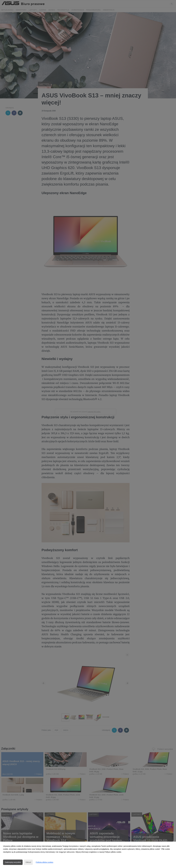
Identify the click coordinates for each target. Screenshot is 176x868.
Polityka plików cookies (44, 862)
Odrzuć (28, 862)
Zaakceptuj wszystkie (13, 862)
